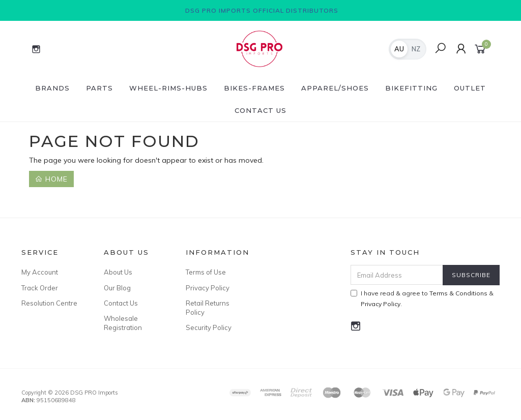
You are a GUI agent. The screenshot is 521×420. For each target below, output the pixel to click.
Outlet (470, 88)
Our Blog (117, 288)
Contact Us (260, 110)
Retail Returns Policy (208, 308)
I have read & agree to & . (422, 298)
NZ (416, 49)
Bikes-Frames (254, 88)
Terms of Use (206, 272)
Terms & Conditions (458, 293)
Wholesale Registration (123, 323)
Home (51, 179)
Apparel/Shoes (335, 88)
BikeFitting (411, 88)
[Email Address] (397, 275)
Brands (52, 88)
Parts (99, 88)
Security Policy (209, 327)
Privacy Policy (208, 288)
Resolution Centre (49, 303)
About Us (118, 272)
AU (399, 49)
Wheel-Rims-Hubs (168, 88)
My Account (40, 272)
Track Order (40, 288)
